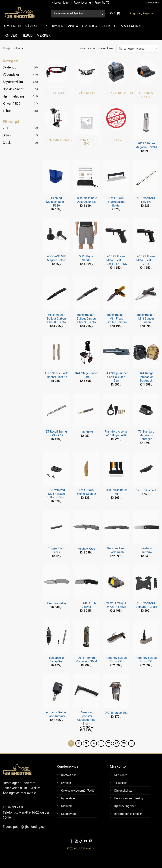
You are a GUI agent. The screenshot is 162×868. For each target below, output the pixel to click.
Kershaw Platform (146, 550)
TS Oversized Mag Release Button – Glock (56, 494)
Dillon (7, 135)
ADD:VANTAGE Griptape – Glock (146, 605)
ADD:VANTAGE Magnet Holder (56, 258)
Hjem (9, 48)
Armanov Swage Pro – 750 (116, 660)
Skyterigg (9, 67)
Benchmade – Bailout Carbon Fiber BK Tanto (56, 318)
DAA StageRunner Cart (86, 375)
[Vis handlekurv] (115, 14)
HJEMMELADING (128, 26)
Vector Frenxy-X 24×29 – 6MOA (116, 605)
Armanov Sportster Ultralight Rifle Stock (86, 718)
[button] (142, 14)
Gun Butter (86, 432)
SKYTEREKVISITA (64, 26)
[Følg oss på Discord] (91, 842)
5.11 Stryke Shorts (86, 258)
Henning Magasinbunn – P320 (56, 202)
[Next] (132, 744)
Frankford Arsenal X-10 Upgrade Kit (116, 433)
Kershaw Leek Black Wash (116, 550)
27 (117, 743)
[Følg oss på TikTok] (81, 842)
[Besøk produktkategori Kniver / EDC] (86, 127)
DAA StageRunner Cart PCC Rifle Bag (116, 377)
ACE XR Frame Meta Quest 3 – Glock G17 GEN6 (116, 260)
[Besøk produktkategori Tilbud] (116, 125)
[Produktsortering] (138, 49)
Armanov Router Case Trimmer (56, 714)
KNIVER (11, 35)
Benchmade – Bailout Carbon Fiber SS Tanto (86, 318)
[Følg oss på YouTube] (86, 842)
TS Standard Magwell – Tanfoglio (146, 435)
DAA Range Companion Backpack (146, 377)
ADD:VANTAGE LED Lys (146, 200)
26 (109, 743)
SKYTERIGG (12, 26)
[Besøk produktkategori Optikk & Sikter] (146, 80)
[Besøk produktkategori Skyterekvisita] (116, 78)
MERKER (44, 35)
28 (125, 743)
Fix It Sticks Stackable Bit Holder (116, 202)
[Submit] (101, 14)
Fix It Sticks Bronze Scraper (86, 492)
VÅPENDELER (36, 26)
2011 (6, 128)
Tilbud (7, 111)
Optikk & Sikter (13, 89)
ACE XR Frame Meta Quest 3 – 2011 (146, 260)
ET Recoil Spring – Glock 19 (56, 433)
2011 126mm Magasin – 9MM (146, 145)
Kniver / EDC (12, 104)
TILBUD (27, 35)
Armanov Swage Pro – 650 (146, 660)
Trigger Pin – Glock (56, 550)
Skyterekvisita (13, 82)
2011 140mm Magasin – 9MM (86, 660)
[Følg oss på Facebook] (71, 842)
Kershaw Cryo (86, 549)
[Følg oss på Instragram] (76, 842)
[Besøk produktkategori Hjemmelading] (56, 125)
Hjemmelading (13, 96)
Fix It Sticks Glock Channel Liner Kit (56, 375)
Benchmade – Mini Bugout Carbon (146, 318)
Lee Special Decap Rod (56, 660)
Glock (7, 143)
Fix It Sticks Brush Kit (116, 492)
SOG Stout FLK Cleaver (86, 605)
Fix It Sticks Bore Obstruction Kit (86, 200)
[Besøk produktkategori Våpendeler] (86, 78)
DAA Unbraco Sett (116, 713)
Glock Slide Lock (146, 490)
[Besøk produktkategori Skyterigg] (56, 78)
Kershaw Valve (56, 603)
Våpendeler (11, 75)
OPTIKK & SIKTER (96, 26)
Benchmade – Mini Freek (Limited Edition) (116, 318)
